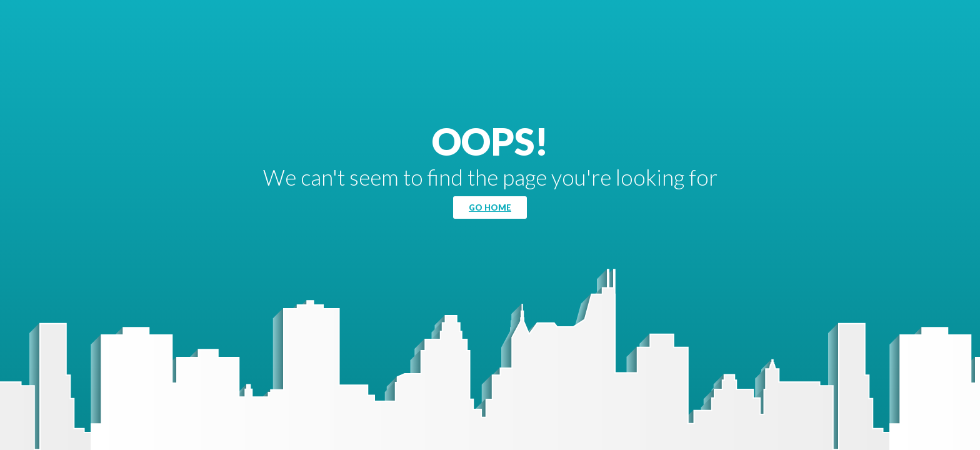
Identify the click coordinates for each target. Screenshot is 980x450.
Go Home (490, 207)
